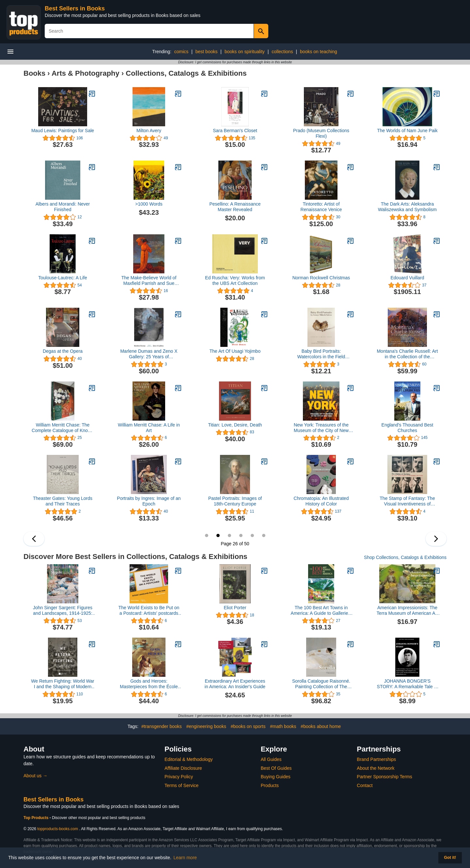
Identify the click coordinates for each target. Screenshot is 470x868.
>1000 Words (149, 204)
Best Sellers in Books (75, 8)
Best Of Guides (276, 768)
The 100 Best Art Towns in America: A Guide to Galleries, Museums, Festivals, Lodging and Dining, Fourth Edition (321, 611)
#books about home (321, 726)
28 (241, 535)
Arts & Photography (86, 73)
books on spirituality (245, 52)
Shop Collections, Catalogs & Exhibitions (405, 557)
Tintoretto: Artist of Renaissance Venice (321, 207)
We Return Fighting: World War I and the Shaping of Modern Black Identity (63, 684)
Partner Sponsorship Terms (384, 777)
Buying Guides (276, 777)
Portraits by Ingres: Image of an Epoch (149, 501)
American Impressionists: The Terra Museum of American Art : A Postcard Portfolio (407, 611)
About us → (35, 776)
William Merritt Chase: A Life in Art (149, 428)
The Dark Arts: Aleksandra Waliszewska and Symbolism (407, 207)
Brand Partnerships (376, 759)
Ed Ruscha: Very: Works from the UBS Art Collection (235, 280)
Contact (365, 785)
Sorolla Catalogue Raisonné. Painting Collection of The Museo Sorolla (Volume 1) (321, 684)
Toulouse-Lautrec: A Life (63, 278)
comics (181, 52)
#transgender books (162, 726)
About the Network (376, 768)
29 (252, 535)
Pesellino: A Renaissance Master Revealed (235, 207)
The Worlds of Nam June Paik (407, 131)
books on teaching (319, 52)
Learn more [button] (185, 858)
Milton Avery (149, 131)
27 (229, 535)
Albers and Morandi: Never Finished (63, 207)
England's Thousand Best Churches (407, 428)
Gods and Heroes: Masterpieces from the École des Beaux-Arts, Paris (149, 684)
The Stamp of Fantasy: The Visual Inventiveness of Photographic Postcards (407, 501)
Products (270, 785)
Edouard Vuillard (407, 278)
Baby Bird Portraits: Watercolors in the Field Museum (321, 354)
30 (264, 535)
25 (207, 535)
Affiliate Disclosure (183, 768)
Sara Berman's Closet (235, 131)
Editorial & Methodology (189, 759)
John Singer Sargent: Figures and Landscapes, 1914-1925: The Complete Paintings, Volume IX (63, 611)
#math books (283, 726)
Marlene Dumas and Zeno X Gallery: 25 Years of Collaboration (149, 354)
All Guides (271, 759)
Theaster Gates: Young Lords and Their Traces (63, 501)
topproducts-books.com (58, 829)
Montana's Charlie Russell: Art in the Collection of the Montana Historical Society (407, 354)
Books (34, 73)
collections (282, 52)
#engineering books (206, 726)
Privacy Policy (179, 777)
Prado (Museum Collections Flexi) (321, 133)
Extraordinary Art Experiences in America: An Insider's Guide (235, 684)
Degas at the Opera (63, 351)
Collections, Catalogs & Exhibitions (186, 73)
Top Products (37, 818)
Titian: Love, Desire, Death (235, 425)
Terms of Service (181, 785)
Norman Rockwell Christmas (321, 278)
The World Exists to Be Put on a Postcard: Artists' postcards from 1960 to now (149, 611)
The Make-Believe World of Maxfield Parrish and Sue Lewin (149, 281)
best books (207, 52)
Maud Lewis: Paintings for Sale (63, 131)
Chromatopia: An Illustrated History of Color (321, 501)
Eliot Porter (235, 608)
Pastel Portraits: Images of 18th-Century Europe (235, 501)
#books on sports (248, 726)
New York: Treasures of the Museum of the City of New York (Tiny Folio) (321, 428)
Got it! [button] (450, 858)
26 (218, 535)
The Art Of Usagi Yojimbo (235, 351)
